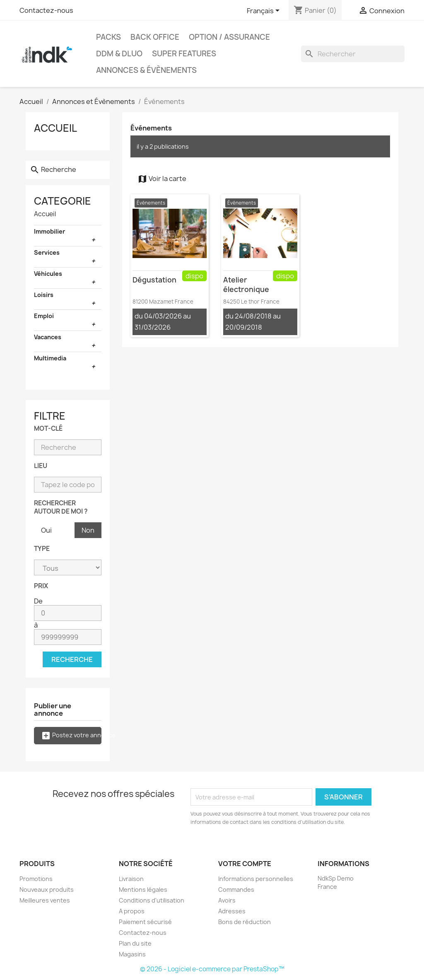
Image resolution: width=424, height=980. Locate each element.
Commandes (236, 889)
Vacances (48, 337)
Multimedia (50, 358)
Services (47, 252)
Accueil (55, 128)
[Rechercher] (353, 54)
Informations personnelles (256, 879)
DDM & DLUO (119, 54)
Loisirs (44, 295)
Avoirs (227, 900)
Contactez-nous (46, 10)
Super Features (184, 54)
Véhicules (48, 274)
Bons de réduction (245, 922)
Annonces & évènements (146, 70)
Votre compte (245, 864)
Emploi (44, 316)
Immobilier (49, 231)
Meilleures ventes (45, 900)
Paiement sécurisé (145, 922)
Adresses (232, 911)
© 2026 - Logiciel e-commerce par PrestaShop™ (212, 969)
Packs (108, 37)
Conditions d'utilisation (152, 900)
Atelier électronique (246, 285)
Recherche (72, 659)
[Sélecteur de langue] (265, 11)
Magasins (132, 954)
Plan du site (135, 943)
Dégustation (154, 280)
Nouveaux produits (47, 889)
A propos (132, 911)
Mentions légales (143, 889)
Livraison (131, 879)
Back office (155, 37)
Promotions (36, 879)
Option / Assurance (229, 37)
